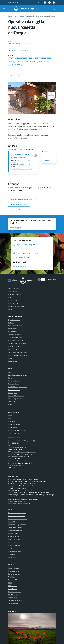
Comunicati (12, 402)
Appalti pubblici (13, 329)
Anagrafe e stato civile (15, 326)
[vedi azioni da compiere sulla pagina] (23, 50)
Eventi (10, 415)
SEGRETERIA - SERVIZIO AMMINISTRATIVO (20, 156)
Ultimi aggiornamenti (15, 551)
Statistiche (12, 554)
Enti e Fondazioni (13, 303)
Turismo (11, 358)
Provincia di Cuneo (14, 571)
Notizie (10, 372)
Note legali (12, 542)
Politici (10, 309)
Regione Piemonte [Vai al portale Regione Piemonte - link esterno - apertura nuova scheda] (13, 2)
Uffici (10, 297)
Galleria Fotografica (14, 424)
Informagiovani (13, 393)
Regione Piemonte (14, 568)
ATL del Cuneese (13, 595)
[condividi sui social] (13, 50)
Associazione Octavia (15, 592)
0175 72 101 (15, 443)
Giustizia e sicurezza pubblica (17, 343)
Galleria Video (12, 427)
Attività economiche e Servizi (17, 430)
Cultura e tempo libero (15, 338)
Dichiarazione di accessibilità (17, 516)
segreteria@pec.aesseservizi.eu (21, 504)
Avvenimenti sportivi (15, 381)
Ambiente (11, 323)
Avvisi (22, 16)
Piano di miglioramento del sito (18, 519)
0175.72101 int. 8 (24, 165)
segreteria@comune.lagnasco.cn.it (21, 169)
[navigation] (4, 9)
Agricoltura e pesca (14, 320)
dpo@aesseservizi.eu (19, 501)
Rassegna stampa (14, 384)
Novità (16, 16)
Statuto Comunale (14, 537)
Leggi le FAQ (12, 522)
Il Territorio (11, 421)
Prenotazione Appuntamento (17, 525)
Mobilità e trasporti (14, 349)
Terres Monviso (13, 589)
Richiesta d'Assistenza (15, 531)
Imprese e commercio (15, 346)
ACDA (10, 583)
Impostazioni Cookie (14, 545)
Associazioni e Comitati (15, 433)
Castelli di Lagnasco (14, 574)
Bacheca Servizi (13, 534)
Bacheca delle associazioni (16, 396)
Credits (10, 548)
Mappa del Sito (13, 557)
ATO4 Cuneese (13, 586)
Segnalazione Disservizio (16, 528)
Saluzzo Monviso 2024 (15, 601)
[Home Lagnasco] (25, 9)
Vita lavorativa (13, 361)
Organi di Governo (14, 291)
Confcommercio (13, 604)
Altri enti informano (14, 390)
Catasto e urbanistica (15, 335)
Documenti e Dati (14, 300)
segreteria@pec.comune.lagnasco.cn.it (24, 452)
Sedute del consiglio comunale (18, 387)
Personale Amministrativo (16, 306)
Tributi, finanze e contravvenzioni (18, 355)
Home (10, 16)
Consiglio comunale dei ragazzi (18, 375)
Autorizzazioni (12, 332)
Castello (11, 378)
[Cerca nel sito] (54, 9)
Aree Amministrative (15, 294)
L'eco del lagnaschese (15, 399)
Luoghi (10, 418)
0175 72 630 (15, 445)
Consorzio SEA (13, 580)
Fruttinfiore (12, 577)
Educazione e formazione (16, 341)
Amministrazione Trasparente (17, 513)
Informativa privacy (14, 540)
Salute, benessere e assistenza (18, 352)
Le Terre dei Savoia (14, 598)
